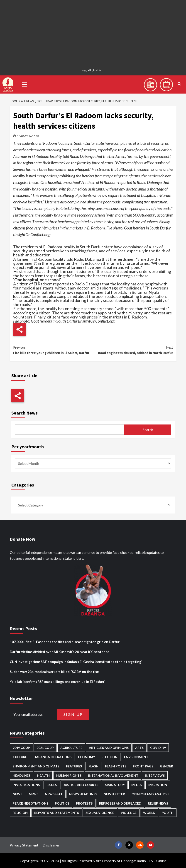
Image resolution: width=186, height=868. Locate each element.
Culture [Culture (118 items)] (20, 757)
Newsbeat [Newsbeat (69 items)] (54, 794)
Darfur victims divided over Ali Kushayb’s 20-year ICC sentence (60, 652)
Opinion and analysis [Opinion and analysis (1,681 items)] (150, 794)
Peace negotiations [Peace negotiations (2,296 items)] (31, 803)
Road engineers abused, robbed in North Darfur (133, 350)
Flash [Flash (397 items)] (93, 766)
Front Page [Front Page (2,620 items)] (143, 766)
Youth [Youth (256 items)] (168, 813)
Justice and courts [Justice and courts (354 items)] (81, 785)
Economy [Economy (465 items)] (87, 757)
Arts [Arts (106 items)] (139, 748)
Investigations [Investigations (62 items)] (26, 785)
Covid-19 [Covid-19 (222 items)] (158, 748)
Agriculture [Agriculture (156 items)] (71, 748)
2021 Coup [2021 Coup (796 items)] (45, 748)
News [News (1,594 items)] (34, 794)
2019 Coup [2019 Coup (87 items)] (21, 748)
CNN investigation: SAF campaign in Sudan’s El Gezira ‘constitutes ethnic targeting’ (76, 662)
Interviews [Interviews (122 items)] (155, 775)
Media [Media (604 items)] (137, 785)
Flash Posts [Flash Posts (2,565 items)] (116, 766)
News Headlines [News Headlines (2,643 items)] (83, 794)
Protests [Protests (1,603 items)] (84, 803)
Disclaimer (51, 845)
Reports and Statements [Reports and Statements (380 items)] (57, 813)
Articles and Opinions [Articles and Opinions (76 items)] (109, 748)
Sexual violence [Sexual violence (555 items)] (100, 813)
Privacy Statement (24, 845)
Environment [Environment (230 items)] (136, 757)
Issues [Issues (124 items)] (52, 785)
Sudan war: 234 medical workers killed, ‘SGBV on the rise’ (55, 672)
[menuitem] (93, 70)
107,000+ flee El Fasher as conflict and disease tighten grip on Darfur (65, 642)
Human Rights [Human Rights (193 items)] (69, 775)
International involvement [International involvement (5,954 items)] (113, 775)
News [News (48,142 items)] (17, 794)
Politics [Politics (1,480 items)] (62, 803)
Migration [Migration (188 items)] (158, 785)
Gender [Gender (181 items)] (166, 766)
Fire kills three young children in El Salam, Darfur (53, 350)
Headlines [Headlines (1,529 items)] (22, 775)
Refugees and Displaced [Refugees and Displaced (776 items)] (120, 803)
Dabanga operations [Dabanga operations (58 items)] (53, 757)
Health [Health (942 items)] (43, 775)
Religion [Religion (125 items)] (20, 813)
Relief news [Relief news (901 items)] (158, 803)
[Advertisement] (93, 32)
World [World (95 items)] (149, 813)
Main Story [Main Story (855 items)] (115, 785)
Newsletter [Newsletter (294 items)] (114, 794)
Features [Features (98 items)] (74, 766)
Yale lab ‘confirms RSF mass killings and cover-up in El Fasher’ (57, 682)
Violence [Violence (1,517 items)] (129, 813)
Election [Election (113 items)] (110, 757)
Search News (24, 413)
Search (148, 430)
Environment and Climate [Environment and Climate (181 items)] (36, 766)
